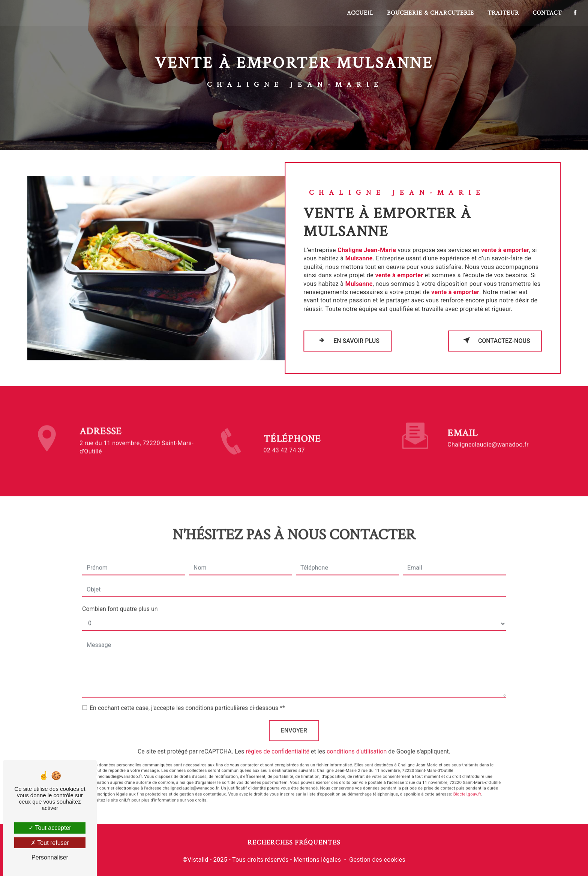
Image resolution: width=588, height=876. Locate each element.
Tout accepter (50, 828)
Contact (547, 13)
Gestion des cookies (377, 860)
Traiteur (503, 13)
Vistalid (198, 860)
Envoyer (294, 722)
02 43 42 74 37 (284, 459)
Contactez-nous (495, 340)
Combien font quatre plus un (120, 600)
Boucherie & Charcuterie (430, 13)
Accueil (360, 13)
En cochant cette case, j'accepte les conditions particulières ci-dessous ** (187, 699)
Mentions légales (317, 860)
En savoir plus (347, 340)
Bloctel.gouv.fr (467, 786)
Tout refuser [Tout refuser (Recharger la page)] (50, 843)
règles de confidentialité (277, 743)
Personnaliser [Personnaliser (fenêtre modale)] (50, 857)
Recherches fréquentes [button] (294, 842)
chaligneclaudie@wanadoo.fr (488, 436)
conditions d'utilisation (357, 743)
